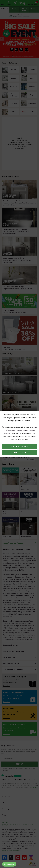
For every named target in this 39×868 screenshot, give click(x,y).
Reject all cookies (20, 446)
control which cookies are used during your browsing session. (21, 430)
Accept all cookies (19, 453)
